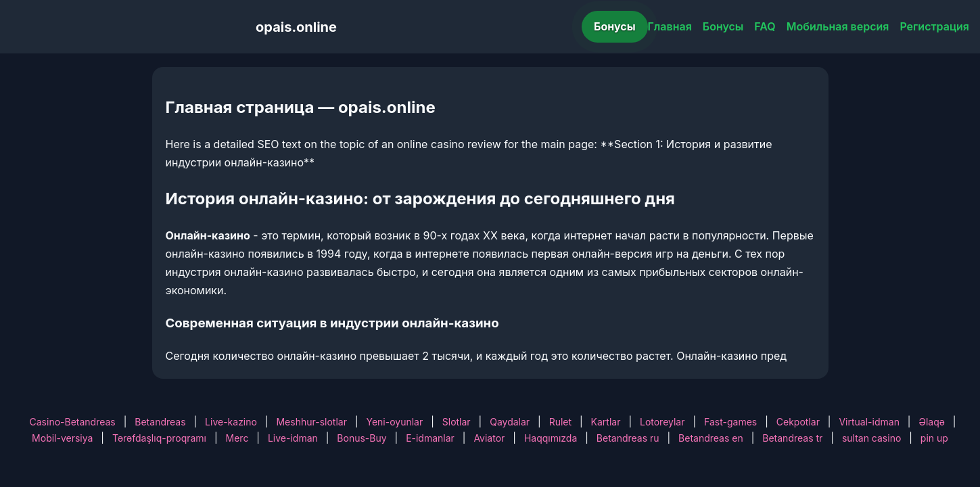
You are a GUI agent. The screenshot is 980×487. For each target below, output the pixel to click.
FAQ (765, 26)
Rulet (560, 422)
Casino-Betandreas (73, 422)
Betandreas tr (792, 438)
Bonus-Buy (361, 438)
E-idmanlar (430, 438)
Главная (670, 26)
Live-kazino (231, 422)
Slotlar (457, 422)
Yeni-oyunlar (394, 422)
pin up (934, 438)
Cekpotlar (798, 422)
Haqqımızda (551, 438)
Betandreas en (711, 438)
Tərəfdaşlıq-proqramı (159, 438)
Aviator (489, 438)
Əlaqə (931, 422)
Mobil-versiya (62, 438)
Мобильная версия (838, 26)
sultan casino (871, 438)
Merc (237, 438)
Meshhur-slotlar (311, 422)
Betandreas (160, 422)
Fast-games (730, 422)
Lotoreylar (662, 422)
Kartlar (606, 422)
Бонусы (615, 26)
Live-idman (293, 438)
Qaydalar (510, 422)
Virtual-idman (869, 422)
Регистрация (934, 26)
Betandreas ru (628, 438)
